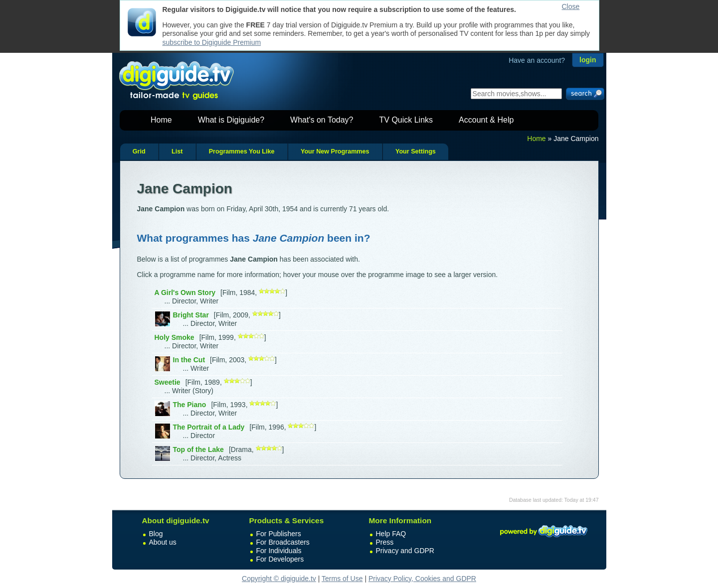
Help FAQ (391, 534)
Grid (139, 151)
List (177, 151)
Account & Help (486, 120)
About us (163, 542)
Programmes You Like (242, 151)
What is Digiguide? (231, 120)
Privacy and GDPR (405, 551)
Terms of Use (342, 579)
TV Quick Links (406, 120)
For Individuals (279, 551)
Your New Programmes (335, 151)
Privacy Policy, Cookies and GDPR (422, 579)
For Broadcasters (283, 542)
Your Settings (416, 151)
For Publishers (279, 534)
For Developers (280, 559)
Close (571, 6)
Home (161, 120)
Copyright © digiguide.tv (279, 579)
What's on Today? (322, 120)
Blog (156, 534)
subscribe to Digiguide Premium (212, 42)
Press (385, 542)
